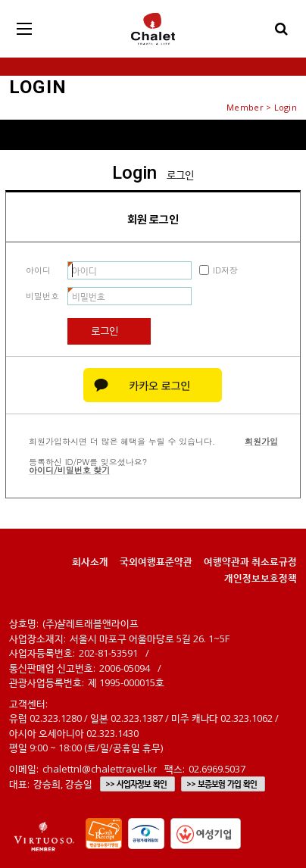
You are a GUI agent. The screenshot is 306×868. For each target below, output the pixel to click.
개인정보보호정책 (261, 578)
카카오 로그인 (153, 385)
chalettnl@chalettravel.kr (100, 769)
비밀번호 (42, 296)
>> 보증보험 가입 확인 (222, 784)
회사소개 (90, 561)
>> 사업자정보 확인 (136, 784)
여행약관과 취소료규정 (250, 561)
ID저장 (225, 270)
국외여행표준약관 (156, 561)
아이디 (38, 270)
